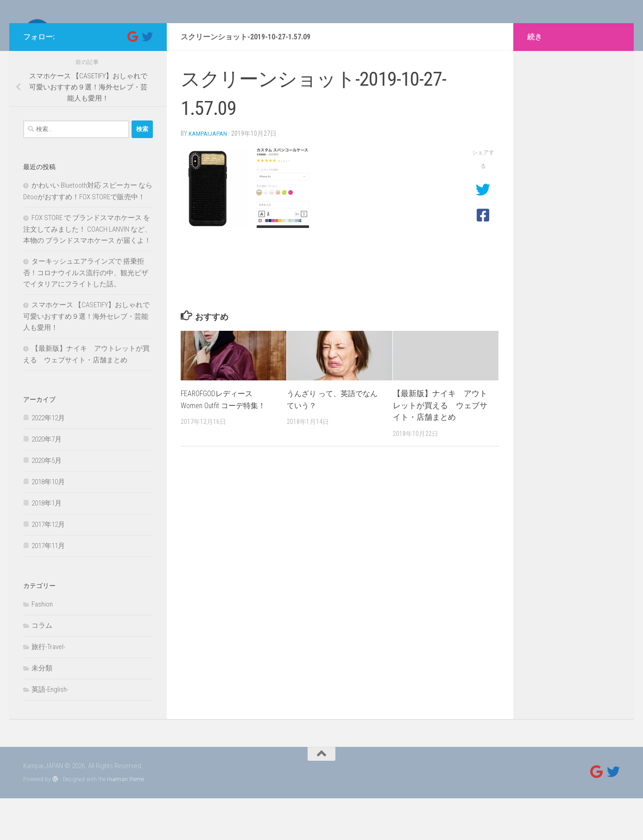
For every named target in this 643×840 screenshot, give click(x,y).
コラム (42, 667)
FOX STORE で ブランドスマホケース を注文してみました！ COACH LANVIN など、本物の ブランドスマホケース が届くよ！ (87, 271)
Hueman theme (126, 821)
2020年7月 (47, 481)
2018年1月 (47, 545)
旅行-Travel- (48, 688)
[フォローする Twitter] (147, 78)
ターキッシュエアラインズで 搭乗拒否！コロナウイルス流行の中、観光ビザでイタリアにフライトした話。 (86, 314)
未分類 (42, 710)
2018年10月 (48, 524)
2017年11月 (48, 587)
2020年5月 (47, 502)
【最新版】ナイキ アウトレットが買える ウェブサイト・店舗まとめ (440, 446)
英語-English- (50, 731)
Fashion (42, 646)
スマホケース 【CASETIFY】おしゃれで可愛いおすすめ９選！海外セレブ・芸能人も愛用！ (86, 358)
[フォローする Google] (132, 78)
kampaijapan (208, 175)
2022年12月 (48, 460)
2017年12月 (48, 566)
